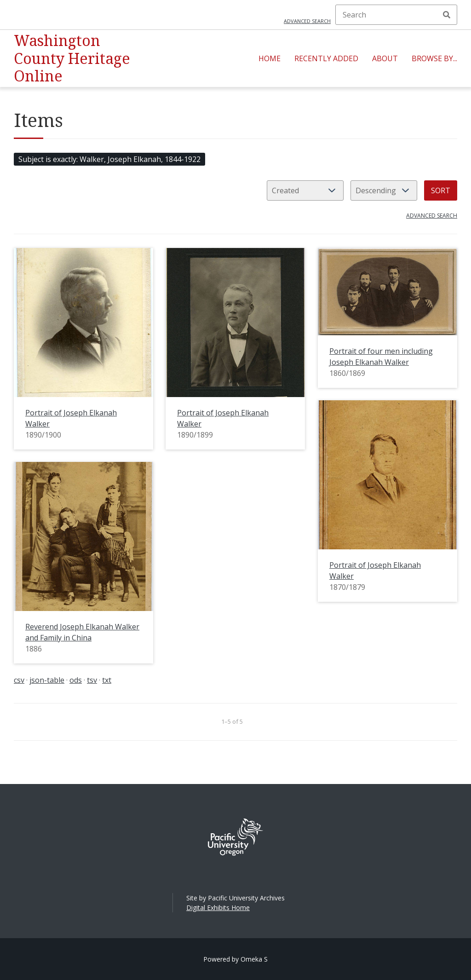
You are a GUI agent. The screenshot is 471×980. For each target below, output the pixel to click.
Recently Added (326, 58)
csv (19, 680)
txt (107, 680)
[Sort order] (384, 190)
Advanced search (307, 21)
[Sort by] (305, 190)
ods (76, 680)
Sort (441, 190)
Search (447, 15)
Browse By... (434, 58)
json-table (47, 680)
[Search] (396, 15)
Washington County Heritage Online (72, 58)
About (385, 58)
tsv (92, 680)
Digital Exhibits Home (218, 908)
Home (270, 58)
